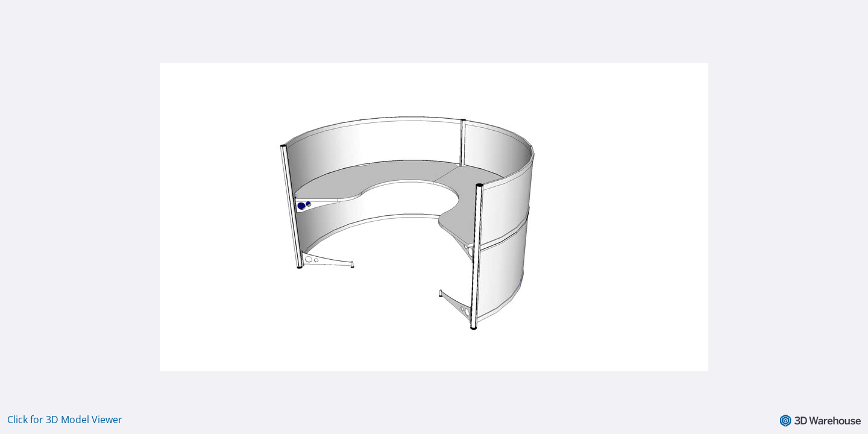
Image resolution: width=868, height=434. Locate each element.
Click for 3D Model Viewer (65, 420)
